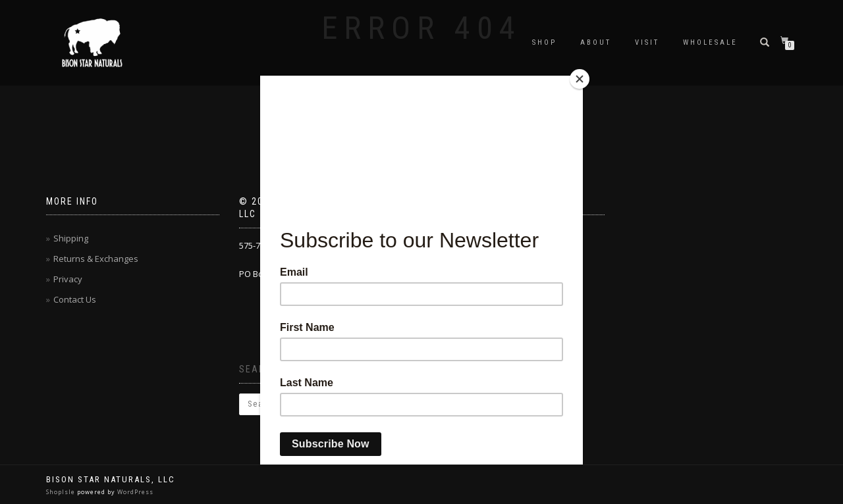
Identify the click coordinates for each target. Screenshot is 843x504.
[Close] (580, 79)
